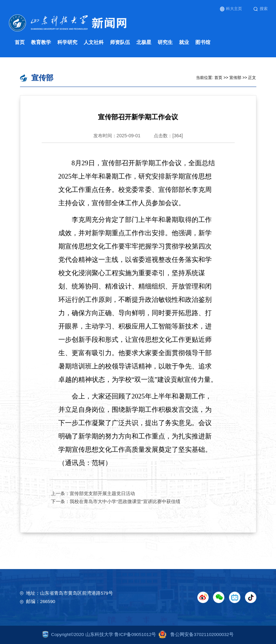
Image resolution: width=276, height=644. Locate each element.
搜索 (260, 9)
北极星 (144, 42)
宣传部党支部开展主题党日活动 (102, 494)
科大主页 (231, 9)
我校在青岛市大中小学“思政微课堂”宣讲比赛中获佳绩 (125, 502)
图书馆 (203, 42)
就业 (184, 42)
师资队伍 (120, 42)
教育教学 (41, 42)
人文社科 (94, 42)
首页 (20, 42)
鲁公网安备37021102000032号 (195, 635)
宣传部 (235, 78)
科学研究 (67, 42)
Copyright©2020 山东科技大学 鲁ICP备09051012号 (99, 635)
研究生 (165, 42)
